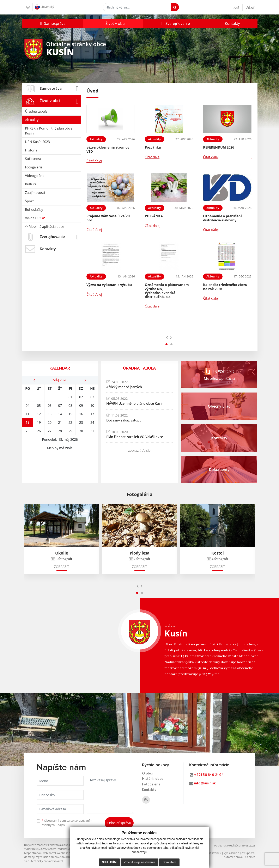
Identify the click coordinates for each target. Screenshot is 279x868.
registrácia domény (47, 857)
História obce (153, 779)
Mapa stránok (33, 853)
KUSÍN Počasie (60, 468)
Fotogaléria (34, 167)
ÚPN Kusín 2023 (37, 142)
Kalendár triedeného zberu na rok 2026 (225, 287)
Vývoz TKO (34, 218)
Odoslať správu (119, 823)
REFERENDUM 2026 (219, 147)
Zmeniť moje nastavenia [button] (139, 862)
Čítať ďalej (94, 161)
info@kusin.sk (205, 783)
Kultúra (31, 184)
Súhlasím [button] (109, 862)
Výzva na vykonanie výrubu (109, 285)
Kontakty (232, 23)
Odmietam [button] (169, 862)
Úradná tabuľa (36, 111)
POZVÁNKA (154, 216)
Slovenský (44, 7)
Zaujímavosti (35, 193)
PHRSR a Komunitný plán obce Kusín (49, 131)
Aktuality (32, 120)
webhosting (64, 853)
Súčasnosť (33, 159)
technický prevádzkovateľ (47, 861)
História (31, 150)
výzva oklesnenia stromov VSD (108, 149)
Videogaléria (35, 176)
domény (29, 857)
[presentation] (167, 337)
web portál (49, 853)
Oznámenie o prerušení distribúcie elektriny (222, 218)
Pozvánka (153, 147)
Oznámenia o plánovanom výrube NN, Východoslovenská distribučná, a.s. (167, 291)
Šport (29, 201)
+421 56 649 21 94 (209, 775)
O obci (147, 774)
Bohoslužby (34, 210)
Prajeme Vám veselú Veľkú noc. (108, 218)
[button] (52, 23)
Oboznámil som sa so (67, 823)
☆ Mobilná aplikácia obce (45, 227)
